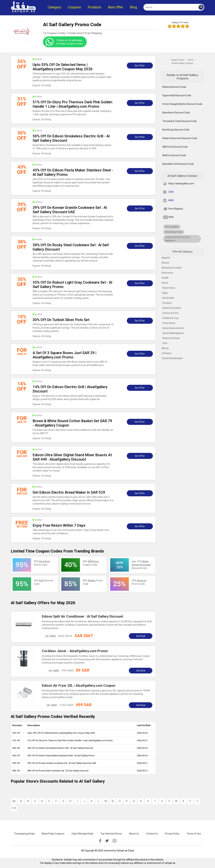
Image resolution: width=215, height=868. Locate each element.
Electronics (167, 273)
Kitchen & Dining (171, 338)
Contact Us (152, 834)
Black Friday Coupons (53, 834)
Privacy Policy (172, 834)
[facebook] (100, 841)
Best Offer (116, 7)
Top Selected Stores (111, 834)
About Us (134, 834)
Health (165, 278)
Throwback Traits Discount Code (180, 121)
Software (167, 353)
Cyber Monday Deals (82, 834)
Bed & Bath (168, 298)
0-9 (14, 808)
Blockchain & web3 (171, 268)
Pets (165, 343)
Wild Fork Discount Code (175, 147)
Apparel (166, 258)
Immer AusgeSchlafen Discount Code (182, 104)
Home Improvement (173, 328)
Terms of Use (194, 834)
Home (165, 283)
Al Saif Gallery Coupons (182, 63)
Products (94, 7)
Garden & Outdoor (172, 308)
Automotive (169, 288)
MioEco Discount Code (174, 155)
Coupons (74, 7)
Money (165, 348)
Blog (133, 7)
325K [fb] (171, 192)
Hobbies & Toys (170, 318)
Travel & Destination (172, 358)
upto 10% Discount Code (141, 565)
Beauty (165, 263)
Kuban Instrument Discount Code (180, 138)
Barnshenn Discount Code (176, 113)
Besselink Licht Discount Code (178, 164)
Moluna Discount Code (174, 87)
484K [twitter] (171, 200)
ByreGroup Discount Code (176, 130)
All (14, 801)
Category (54, 7)
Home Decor (169, 323)
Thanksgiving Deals (24, 834)
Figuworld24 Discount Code (177, 95)
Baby (165, 293)
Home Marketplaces (173, 333)
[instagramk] (114, 841)
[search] (170, 7)
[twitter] (107, 841)
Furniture (167, 303)
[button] (201, 7)
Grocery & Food (170, 313)
